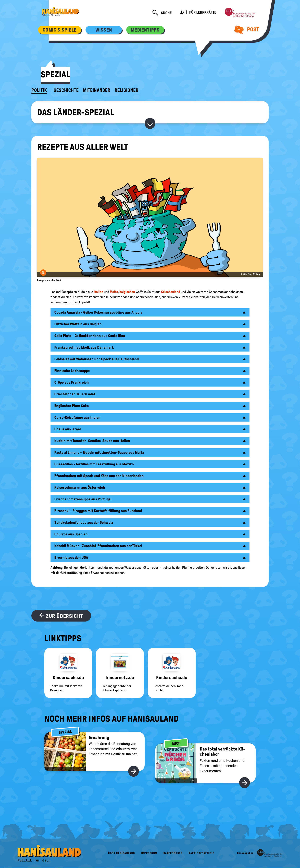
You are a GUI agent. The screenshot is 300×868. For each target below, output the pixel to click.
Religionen (127, 90)
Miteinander (97, 90)
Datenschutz (173, 853)
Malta (114, 292)
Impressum (149, 853)
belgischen (127, 292)
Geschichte (66, 90)
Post (247, 29)
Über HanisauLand (121, 853)
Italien (98, 292)
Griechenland (171, 292)
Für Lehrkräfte (198, 13)
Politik (39, 90)
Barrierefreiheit (201, 853)
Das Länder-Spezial (76, 112)
